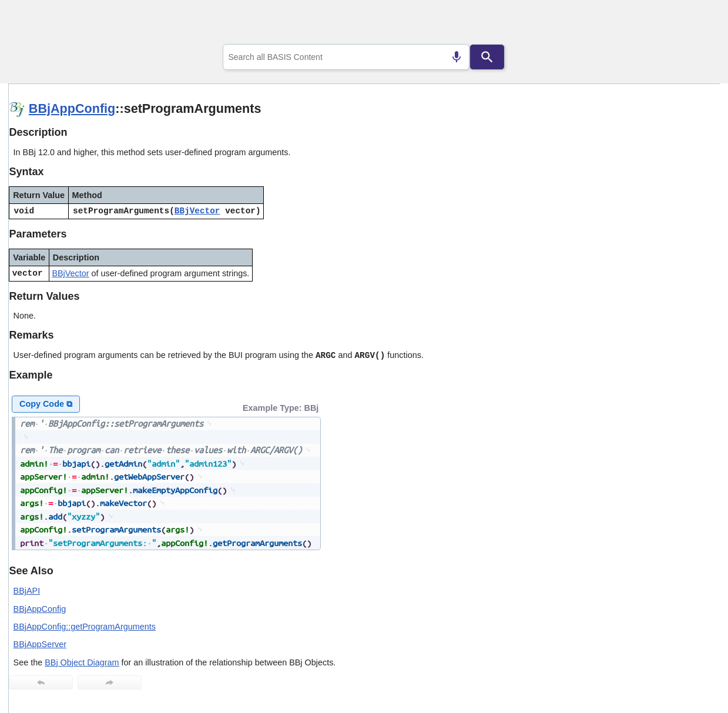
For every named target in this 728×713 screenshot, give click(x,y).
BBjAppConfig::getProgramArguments (85, 627)
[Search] (487, 57)
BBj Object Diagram (82, 662)
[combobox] (346, 57)
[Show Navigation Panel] (696, 24)
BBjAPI (27, 591)
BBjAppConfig (72, 108)
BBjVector (197, 211)
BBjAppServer (40, 644)
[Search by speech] (457, 57)
